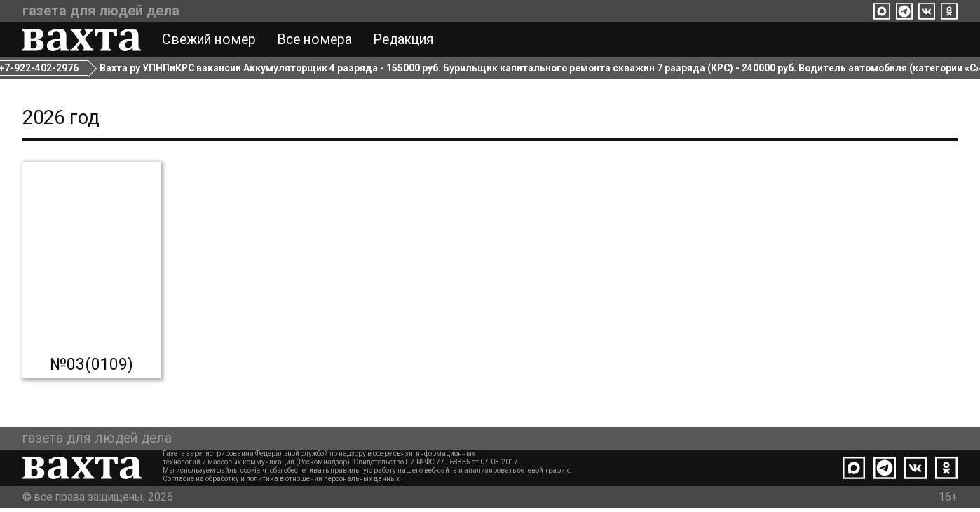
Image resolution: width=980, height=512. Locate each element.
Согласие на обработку (201, 482)
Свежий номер (210, 41)
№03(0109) (91, 368)
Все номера (315, 41)
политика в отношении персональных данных (323, 482)
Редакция (404, 41)
